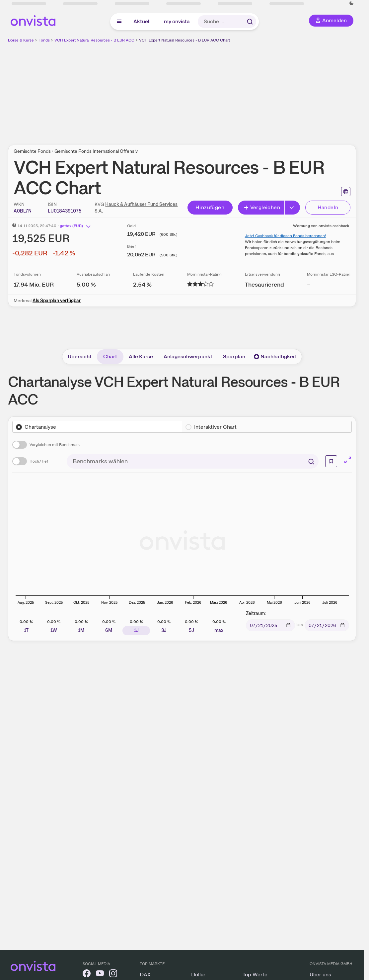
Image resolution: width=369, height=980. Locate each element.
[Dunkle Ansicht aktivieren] (351, 3)
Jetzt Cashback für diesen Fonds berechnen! (285, 236)
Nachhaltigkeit (275, 356)
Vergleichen (262, 207)
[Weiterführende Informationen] (331, 461)
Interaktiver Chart (215, 427)
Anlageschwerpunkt (188, 356)
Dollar (198, 975)
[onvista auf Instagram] (113, 975)
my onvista (177, 21)
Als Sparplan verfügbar (57, 301)
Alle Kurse (141, 356)
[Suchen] (311, 461)
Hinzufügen (210, 207)
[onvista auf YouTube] (100, 975)
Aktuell (142, 21)
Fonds (44, 40)
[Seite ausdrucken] (346, 192)
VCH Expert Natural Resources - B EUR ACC (94, 40)
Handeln (328, 207)
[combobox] (193, 461)
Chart (110, 356)
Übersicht (80, 356)
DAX (145, 975)
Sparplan (234, 356)
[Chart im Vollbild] (348, 460)
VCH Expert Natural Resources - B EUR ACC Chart (184, 40)
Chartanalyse (40, 427)
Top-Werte (255, 975)
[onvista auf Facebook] (87, 975)
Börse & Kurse (21, 40)
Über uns (320, 975)
